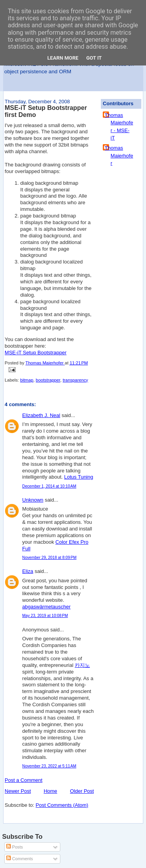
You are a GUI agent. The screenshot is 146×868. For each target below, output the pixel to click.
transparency (75, 380)
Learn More (63, 58)
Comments (19, 859)
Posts (15, 847)
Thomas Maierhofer (119, 156)
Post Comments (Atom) (62, 805)
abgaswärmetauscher (46, 607)
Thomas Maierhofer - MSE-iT (119, 127)
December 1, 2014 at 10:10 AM (49, 486)
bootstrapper (48, 380)
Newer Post (18, 791)
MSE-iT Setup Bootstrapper (36, 353)
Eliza (28, 571)
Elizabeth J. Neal (41, 415)
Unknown (33, 500)
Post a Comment (24, 780)
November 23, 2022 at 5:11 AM (49, 766)
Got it (94, 58)
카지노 (82, 665)
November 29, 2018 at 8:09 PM (49, 558)
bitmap (27, 380)
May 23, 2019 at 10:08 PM (45, 616)
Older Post (82, 791)
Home (50, 791)
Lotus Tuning (79, 477)
